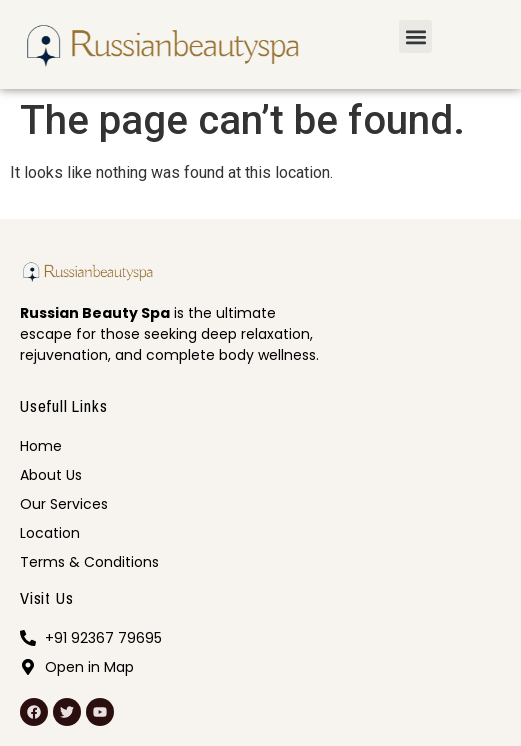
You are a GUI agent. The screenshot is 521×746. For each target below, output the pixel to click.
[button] (415, 36)
